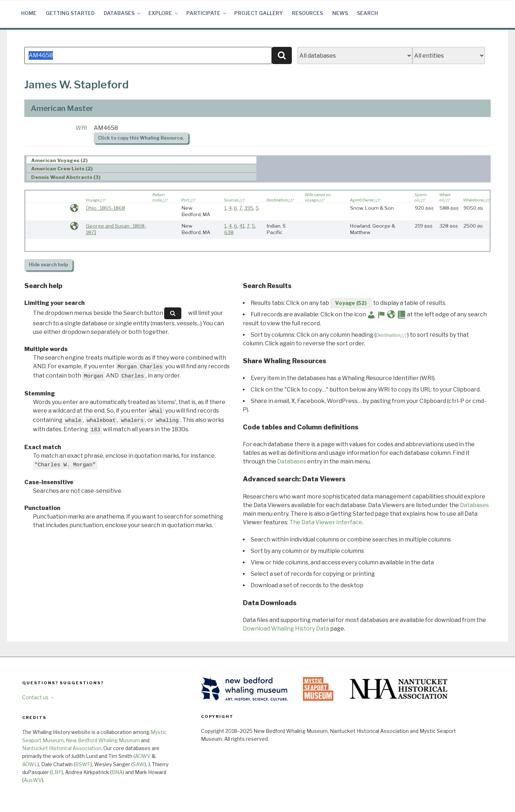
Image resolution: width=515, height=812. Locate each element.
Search (367, 13)
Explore (164, 13)
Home (29, 13)
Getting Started (70, 13)
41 (242, 226)
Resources (307, 13)
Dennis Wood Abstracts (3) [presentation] (66, 177)
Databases (122, 13)
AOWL (30, 764)
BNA (117, 772)
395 (249, 208)
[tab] (141, 160)
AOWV (143, 756)
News (340, 13)
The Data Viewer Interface (326, 522)
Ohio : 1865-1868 (106, 208)
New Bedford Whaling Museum (103, 740)
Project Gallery (259, 13)
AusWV (33, 780)
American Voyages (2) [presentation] (59, 160)
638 (229, 232)
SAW (139, 764)
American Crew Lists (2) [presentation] (62, 169)
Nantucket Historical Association (62, 748)
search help (48, 265)
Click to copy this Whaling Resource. (141, 138)
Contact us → (38, 697)
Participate (207, 13)
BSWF (83, 764)
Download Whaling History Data (286, 629)
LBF (57, 772)
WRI (81, 128)
